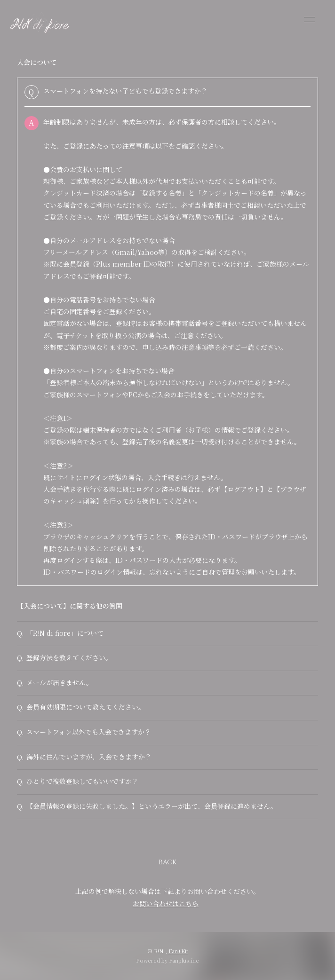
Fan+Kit (178, 951)
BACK (167, 862)
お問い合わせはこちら (166, 903)
